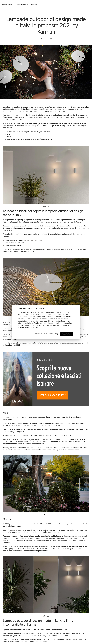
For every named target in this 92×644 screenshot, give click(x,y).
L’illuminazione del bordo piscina (15, 243)
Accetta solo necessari (40, 334)
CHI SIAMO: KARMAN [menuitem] (22, 5)
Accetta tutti (67, 334)
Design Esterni (46, 38)
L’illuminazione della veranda (14, 240)
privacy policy (56, 325)
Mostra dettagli (54, 334)
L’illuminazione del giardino (13, 245)
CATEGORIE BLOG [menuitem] (7, 5)
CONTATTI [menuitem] (34, 5)
